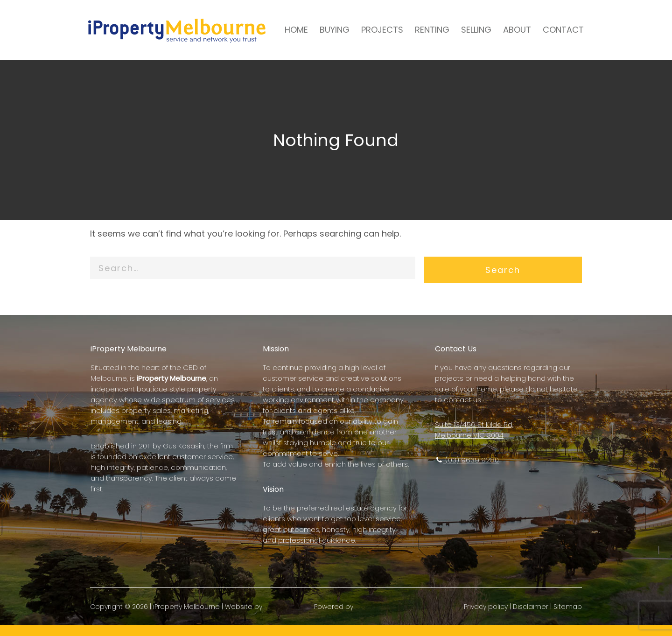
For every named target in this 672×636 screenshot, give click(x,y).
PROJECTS (377, 30)
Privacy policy (483, 617)
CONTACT (558, 30)
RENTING (427, 30)
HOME (291, 30)
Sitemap (564, 617)
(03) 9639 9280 (465, 460)
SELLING (471, 30)
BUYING (329, 30)
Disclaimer (527, 617)
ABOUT (512, 30)
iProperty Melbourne (190, 617)
